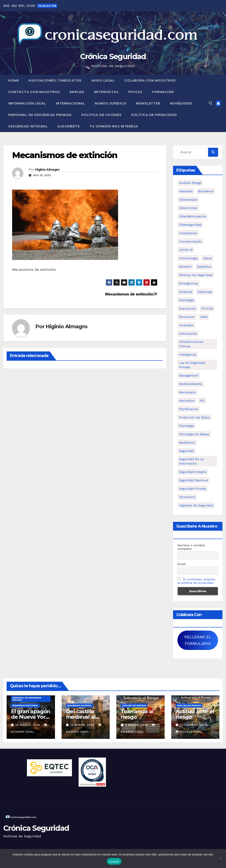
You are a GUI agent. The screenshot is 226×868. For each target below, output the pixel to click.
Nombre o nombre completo (191, 547)
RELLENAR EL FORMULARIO (198, 640)
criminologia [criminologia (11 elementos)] (188, 258)
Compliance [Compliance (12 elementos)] (188, 233)
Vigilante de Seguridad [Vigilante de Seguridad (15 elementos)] (196, 505)
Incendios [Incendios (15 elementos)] (186, 325)
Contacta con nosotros (34, 92)
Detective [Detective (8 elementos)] (204, 267)
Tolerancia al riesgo (137, 714)
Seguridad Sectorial (25, 705)
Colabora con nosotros (150, 80)
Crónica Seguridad (113, 56)
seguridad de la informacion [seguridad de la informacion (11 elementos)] (191, 461)
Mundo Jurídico (110, 103)
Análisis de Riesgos (134, 705)
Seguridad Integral (28, 126)
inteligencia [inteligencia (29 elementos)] (188, 355)
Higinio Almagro (47, 170)
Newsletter (148, 103)
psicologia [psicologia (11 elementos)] (186, 426)
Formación (163, 92)
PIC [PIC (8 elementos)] (202, 401)
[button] (211, 103)
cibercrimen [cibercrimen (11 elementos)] (188, 208)
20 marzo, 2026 (28, 725)
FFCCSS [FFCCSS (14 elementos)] (207, 308)
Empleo (77, 92)
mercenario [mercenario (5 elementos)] (187, 392)
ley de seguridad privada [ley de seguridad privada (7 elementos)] (192, 365)
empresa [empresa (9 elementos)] (186, 292)
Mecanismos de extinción (65, 155)
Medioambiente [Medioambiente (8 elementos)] (191, 384)
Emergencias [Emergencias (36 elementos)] (189, 283)
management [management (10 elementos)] (189, 375)
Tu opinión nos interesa (114, 126)
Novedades (181, 103)
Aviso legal (103, 80)
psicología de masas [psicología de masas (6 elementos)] (194, 434)
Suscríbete (69, 126)
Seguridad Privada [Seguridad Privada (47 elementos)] (193, 489)
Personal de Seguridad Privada (40, 115)
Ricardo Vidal (189, 732)
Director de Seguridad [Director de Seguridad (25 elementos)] (196, 275)
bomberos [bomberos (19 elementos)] (206, 191)
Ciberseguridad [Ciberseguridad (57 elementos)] (190, 225)
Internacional (71, 103)
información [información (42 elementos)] (188, 334)
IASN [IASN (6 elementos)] (204, 317)
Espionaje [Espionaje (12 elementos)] (205, 292)
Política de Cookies (102, 115)
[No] (220, 859)
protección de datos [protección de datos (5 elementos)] (194, 417)
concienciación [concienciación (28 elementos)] (190, 241)
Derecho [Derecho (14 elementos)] (185, 267)
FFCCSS (135, 92)
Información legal (27, 103)
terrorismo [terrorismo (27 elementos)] (187, 497)
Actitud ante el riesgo (195, 714)
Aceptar (114, 861)
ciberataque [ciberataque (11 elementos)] (188, 200)
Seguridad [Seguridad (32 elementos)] (186, 451)
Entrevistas (106, 92)
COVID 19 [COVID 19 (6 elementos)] (186, 250)
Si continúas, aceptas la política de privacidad (196, 581)
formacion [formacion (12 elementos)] (187, 317)
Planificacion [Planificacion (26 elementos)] (189, 409)
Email (182, 564)
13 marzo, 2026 (83, 725)
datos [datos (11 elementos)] (207, 258)
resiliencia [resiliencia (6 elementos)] (187, 442)
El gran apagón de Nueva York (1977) (31, 717)
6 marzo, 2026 (137, 725)
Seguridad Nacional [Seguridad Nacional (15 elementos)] (194, 480)
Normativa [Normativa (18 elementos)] (187, 401)
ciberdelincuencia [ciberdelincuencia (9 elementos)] (192, 216)
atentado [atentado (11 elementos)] (186, 191)
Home (13, 80)
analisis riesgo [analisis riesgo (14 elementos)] (190, 183)
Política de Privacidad (154, 115)
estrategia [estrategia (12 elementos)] (186, 300)
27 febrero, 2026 (194, 725)
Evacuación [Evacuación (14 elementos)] (187, 308)
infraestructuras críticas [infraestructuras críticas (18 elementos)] (191, 344)
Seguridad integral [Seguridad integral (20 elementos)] (193, 472)
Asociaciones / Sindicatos (55, 80)
